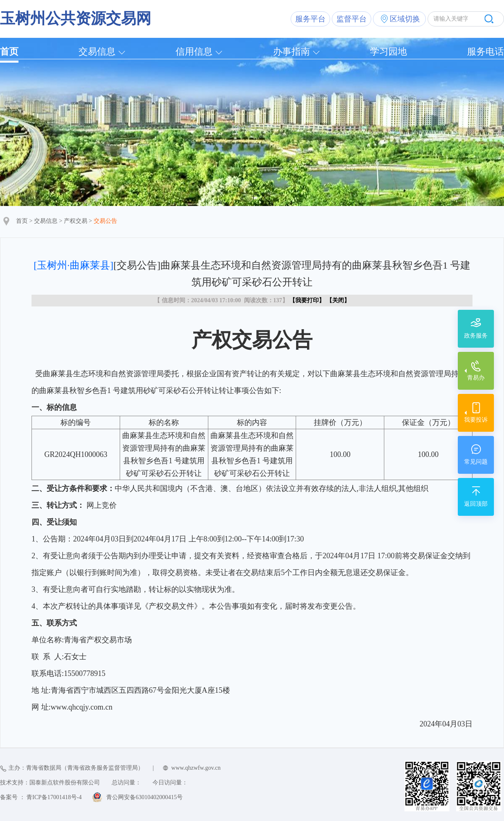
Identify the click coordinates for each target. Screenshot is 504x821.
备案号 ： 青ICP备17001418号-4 (41, 797)
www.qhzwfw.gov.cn (196, 768)
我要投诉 (476, 420)
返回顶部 (476, 504)
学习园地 (388, 51)
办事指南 (291, 51)
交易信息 (97, 51)
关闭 (338, 300)
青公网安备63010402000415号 (144, 797)
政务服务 (476, 336)
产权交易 (76, 221)
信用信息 (194, 51)
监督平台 (352, 19)
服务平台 (310, 19)
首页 (9, 51)
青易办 (476, 378)
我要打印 (307, 300)
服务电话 (486, 51)
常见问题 (476, 462)
